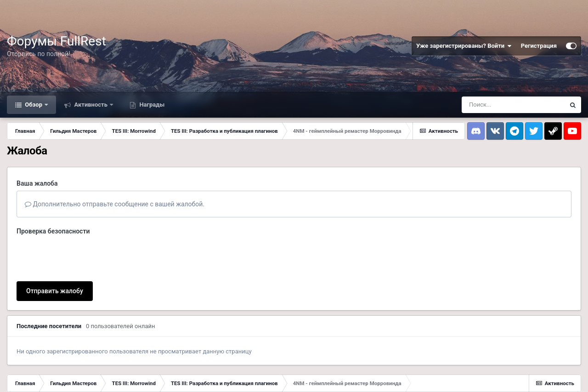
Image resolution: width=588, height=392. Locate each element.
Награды (151, 105)
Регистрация (539, 46)
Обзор (34, 105)
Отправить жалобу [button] (55, 291)
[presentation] (86, 256)
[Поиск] (513, 105)
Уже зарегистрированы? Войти (464, 46)
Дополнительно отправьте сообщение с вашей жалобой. (115, 204)
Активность (91, 105)
